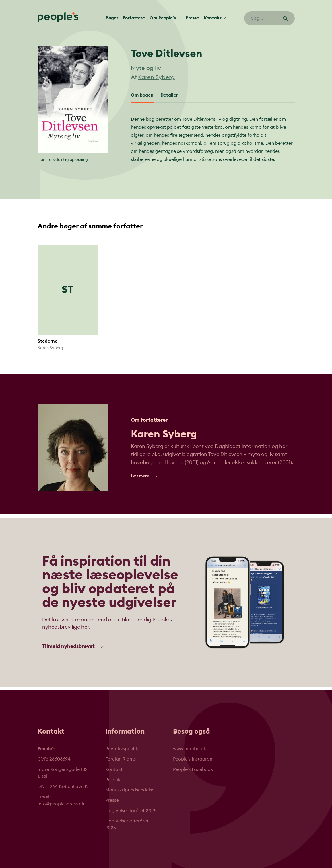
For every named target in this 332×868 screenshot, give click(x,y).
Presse (192, 18)
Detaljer (169, 95)
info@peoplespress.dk (61, 804)
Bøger (112, 18)
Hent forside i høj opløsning (63, 160)
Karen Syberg (156, 77)
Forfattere (134, 18)
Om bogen (142, 95)
